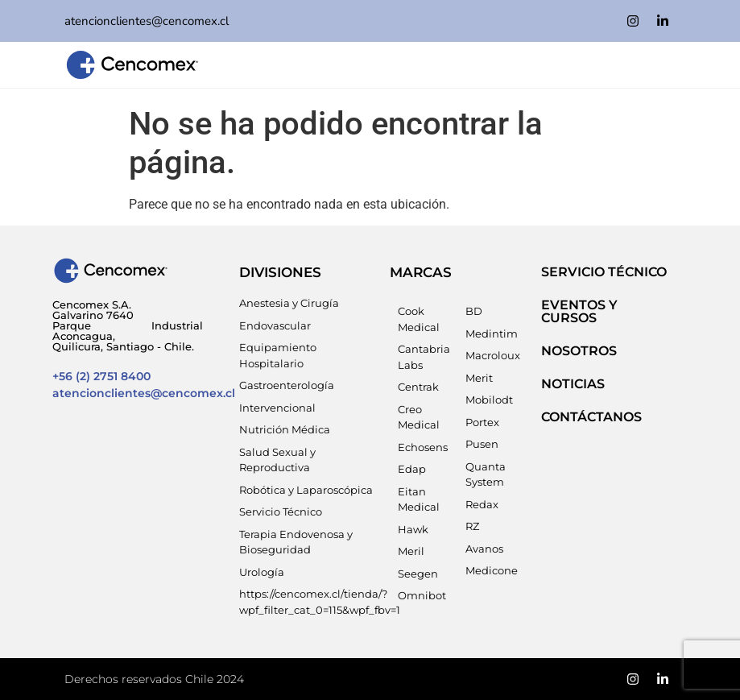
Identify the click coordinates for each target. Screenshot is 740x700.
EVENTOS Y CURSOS (579, 311)
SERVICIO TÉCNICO (604, 272)
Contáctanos (591, 417)
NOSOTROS (579, 351)
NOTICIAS (573, 384)
